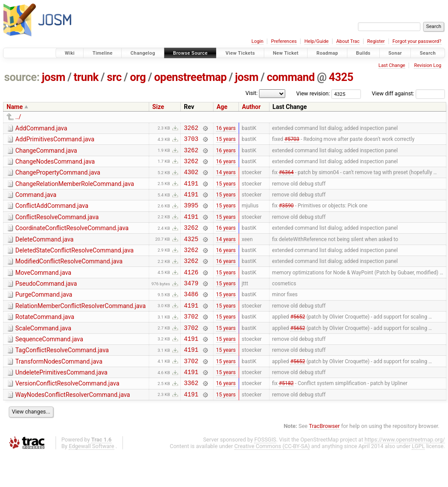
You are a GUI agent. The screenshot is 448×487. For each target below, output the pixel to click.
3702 (191, 340)
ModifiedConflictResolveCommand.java (69, 277)
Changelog (143, 53)
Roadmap (327, 53)
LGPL (418, 479)
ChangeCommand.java (46, 153)
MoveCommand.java (43, 290)
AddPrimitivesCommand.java (55, 140)
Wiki (70, 53)
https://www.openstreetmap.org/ (405, 472)
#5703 (292, 141)
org (138, 77)
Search (428, 53)
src (114, 77)
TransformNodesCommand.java (59, 389)
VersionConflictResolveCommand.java (67, 413)
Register (376, 41)
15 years (226, 141)
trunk (86, 77)
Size (158, 107)
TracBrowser (324, 459)
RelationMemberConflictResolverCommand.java (80, 327)
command (291, 77)
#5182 (286, 414)
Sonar (395, 53)
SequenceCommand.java (49, 364)
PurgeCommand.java (44, 314)
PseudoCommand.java (46, 302)
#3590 (286, 216)
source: (22, 77)
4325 (341, 77)
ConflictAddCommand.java (52, 215)
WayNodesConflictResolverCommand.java (73, 426)
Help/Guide (317, 41)
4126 (191, 290)
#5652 (297, 340)
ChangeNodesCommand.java (55, 165)
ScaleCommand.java (43, 352)
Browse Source (191, 53)
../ (18, 117)
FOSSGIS (265, 472)
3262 (191, 129)
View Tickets (240, 53)
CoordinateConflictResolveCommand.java (72, 240)
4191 (191, 191)
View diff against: (408, 93)
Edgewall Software (91, 479)
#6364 (286, 179)
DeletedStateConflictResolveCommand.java (74, 265)
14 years (226, 179)
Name (15, 107)
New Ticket (286, 53)
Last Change (392, 65)
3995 (191, 215)
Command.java (36, 203)
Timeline (102, 53)
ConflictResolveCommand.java (57, 228)
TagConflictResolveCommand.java (62, 376)
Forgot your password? (417, 41)
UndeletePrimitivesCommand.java (61, 401)
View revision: (313, 93)
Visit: (252, 93)
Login (257, 41)
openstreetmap (190, 77)
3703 (191, 141)
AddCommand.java (41, 128)
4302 (191, 178)
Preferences (284, 41)
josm (53, 77)
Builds (363, 53)
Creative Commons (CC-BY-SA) (272, 479)
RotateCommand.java (45, 339)
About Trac (348, 41)
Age (222, 107)
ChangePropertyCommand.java (58, 178)
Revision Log (427, 65)
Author (251, 107)
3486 (191, 315)
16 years (226, 129)
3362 (191, 414)
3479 (191, 303)
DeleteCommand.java (44, 252)
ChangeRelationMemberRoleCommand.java (75, 190)
